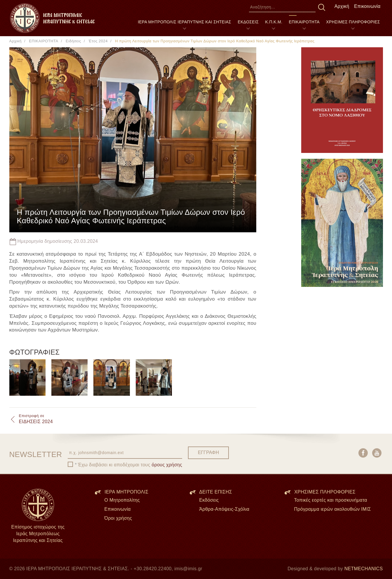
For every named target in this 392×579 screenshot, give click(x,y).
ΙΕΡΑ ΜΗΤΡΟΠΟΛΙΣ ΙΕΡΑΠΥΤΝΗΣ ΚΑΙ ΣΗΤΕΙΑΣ (184, 22)
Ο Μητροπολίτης (122, 500)
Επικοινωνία (367, 6)
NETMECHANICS (364, 569)
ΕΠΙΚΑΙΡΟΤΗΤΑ (304, 22)
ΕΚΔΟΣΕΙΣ (248, 22)
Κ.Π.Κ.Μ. (274, 22)
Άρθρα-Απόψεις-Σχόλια (224, 509)
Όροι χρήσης (118, 518)
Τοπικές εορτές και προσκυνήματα (330, 500)
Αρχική (342, 6)
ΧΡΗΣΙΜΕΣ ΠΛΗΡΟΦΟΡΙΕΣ (353, 22)
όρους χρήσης (167, 465)
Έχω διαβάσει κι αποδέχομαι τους (130, 465)
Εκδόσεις (209, 500)
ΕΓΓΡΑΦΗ (208, 452)
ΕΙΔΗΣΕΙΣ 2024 (36, 419)
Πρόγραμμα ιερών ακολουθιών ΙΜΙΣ (332, 509)
